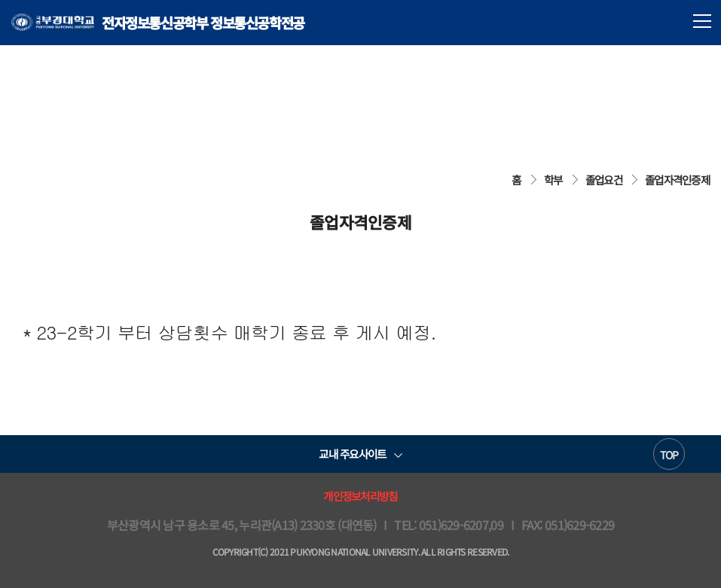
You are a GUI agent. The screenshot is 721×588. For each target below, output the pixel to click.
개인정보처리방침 (360, 496)
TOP (669, 455)
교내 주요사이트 (352, 454)
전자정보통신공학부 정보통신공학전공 (158, 23)
